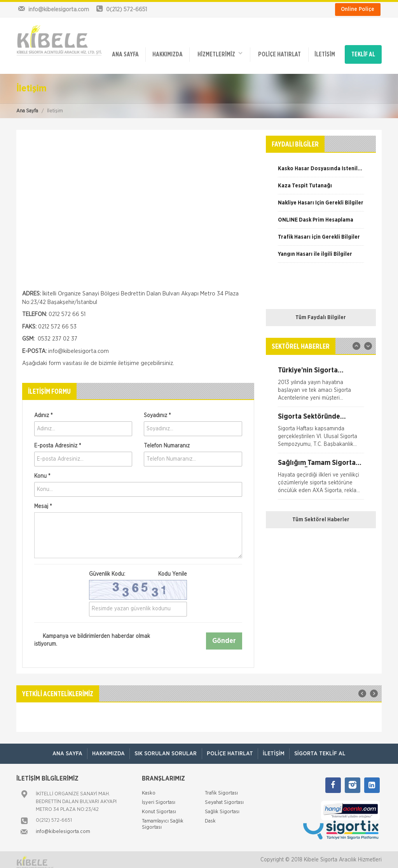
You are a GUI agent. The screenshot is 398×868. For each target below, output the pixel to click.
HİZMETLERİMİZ (219, 51)
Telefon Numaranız (167, 440)
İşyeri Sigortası (159, 797)
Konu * (42, 470)
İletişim (323, 51)
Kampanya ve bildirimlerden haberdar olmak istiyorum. (92, 634)
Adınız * (43, 409)
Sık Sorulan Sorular (164, 748)
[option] (321, 165)
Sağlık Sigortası (222, 806)
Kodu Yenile (173, 568)
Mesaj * (43, 500)
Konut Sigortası (159, 806)
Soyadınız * (157, 409)
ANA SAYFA (125, 51)
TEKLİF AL (364, 51)
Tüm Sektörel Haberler (321, 513)
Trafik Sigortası (221, 787)
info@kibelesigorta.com (63, 826)
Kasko (149, 787)
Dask (210, 815)
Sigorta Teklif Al (326, 748)
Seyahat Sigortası (224, 797)
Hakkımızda (167, 51)
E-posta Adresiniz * (58, 440)
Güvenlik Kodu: (138, 568)
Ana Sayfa (27, 105)
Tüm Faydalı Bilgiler (321, 311)
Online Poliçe (358, 9)
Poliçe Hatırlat (278, 51)
